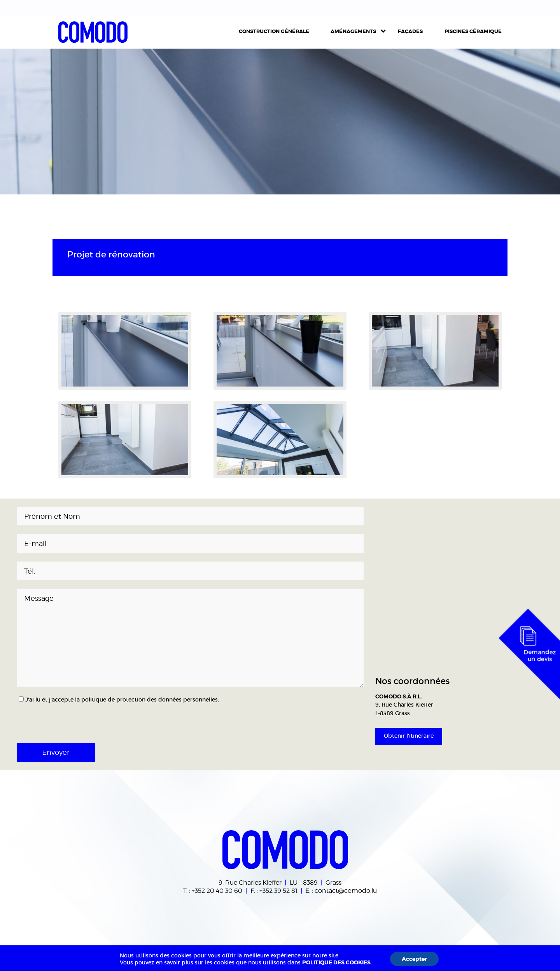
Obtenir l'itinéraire (409, 736)
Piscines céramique (473, 31)
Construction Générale (274, 31)
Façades (410, 31)
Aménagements (353, 31)
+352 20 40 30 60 (217, 891)
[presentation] (68, 721)
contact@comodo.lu (346, 891)
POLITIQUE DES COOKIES (336, 962)
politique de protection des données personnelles (150, 700)
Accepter (414, 959)
